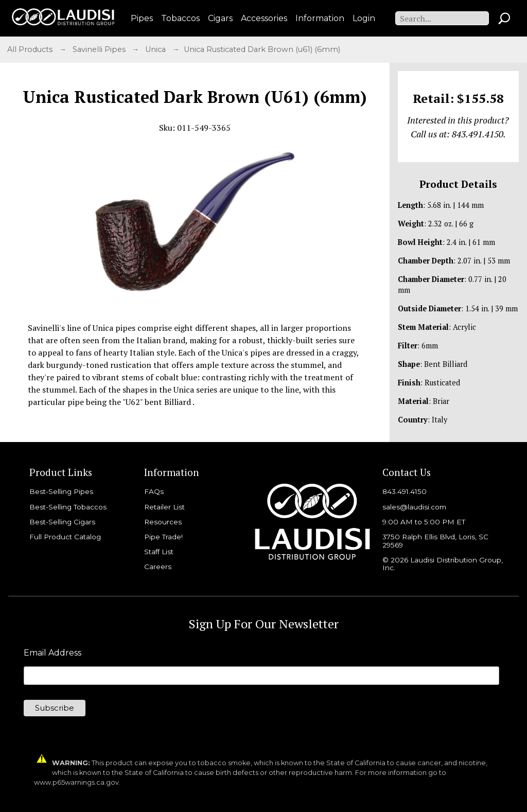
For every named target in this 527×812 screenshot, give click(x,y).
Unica (156, 49)
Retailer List (164, 507)
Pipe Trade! (163, 537)
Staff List (159, 552)
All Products (31, 49)
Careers (158, 567)
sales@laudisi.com (414, 507)
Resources (163, 522)
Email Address (52, 653)
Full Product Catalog (65, 537)
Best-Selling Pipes (61, 491)
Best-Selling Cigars (62, 522)
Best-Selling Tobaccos (68, 507)
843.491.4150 (405, 491)
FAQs (154, 491)
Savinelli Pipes (100, 49)
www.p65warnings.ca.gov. (77, 782)
